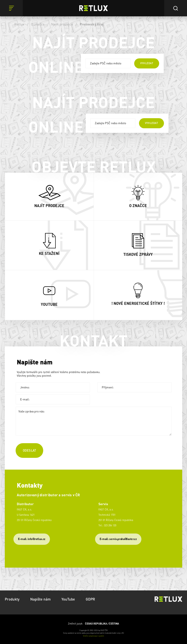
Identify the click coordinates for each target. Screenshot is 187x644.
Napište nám (40, 599)
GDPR (90, 599)
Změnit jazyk (93, 624)
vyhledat (147, 63)
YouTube (68, 599)
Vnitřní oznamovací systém (94, 636)
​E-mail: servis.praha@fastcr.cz (118, 539)
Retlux (19, 24)
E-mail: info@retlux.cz (32, 539)
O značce (38, 24)
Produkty (12, 599)
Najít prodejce (62, 24)
